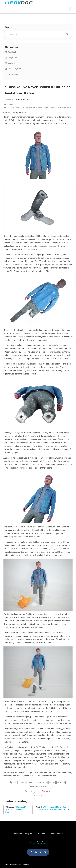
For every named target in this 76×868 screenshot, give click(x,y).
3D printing (22, 782)
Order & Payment (14, 69)
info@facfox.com (38, 844)
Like (28, 791)
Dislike (47, 791)
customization (42, 782)
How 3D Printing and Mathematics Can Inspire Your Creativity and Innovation (52, 808)
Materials (11, 63)
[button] (70, 9)
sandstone (61, 782)
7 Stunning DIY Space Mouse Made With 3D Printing (16, 810)
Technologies (13, 74)
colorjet (31, 782)
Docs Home (8, 107)
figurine (52, 782)
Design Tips (12, 58)
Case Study (12, 52)
